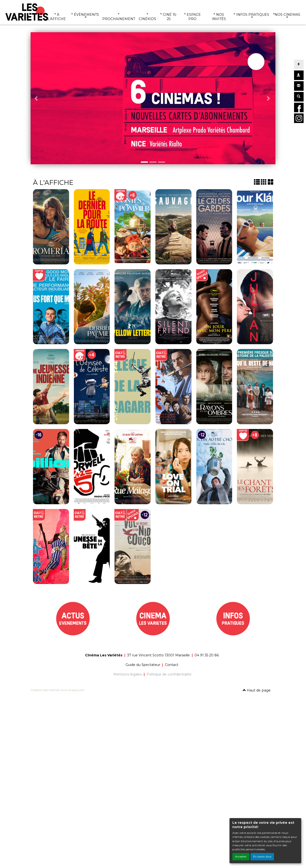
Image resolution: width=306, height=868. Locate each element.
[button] (37, 98)
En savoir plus (262, 857)
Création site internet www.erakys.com (58, 690)
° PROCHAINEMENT (119, 17)
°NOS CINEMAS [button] (287, 15)
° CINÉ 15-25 (169, 17)
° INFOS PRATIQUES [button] (251, 15)
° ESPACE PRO (192, 17)
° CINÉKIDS (147, 17)
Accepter (241, 857)
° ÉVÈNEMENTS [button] (85, 15)
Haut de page (257, 690)
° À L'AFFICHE (57, 17)
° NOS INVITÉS (219, 17)
